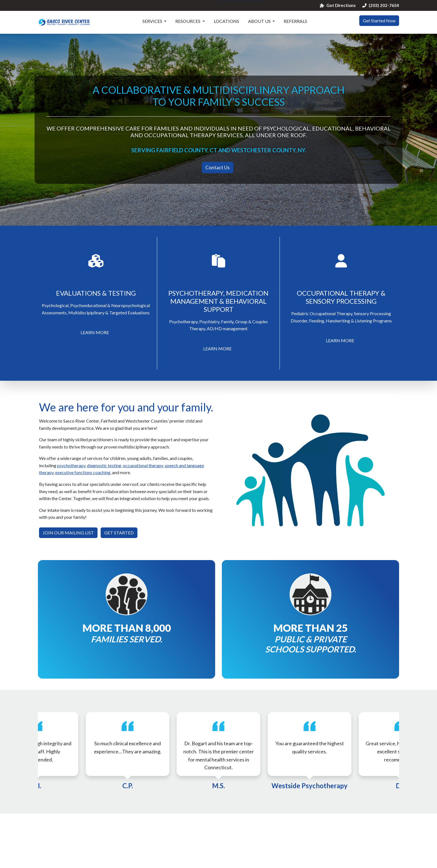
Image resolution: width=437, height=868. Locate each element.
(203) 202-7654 (381, 5)
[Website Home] (64, 22)
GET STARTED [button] (119, 533)
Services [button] (153, 21)
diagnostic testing (104, 465)
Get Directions (338, 5)
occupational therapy (143, 465)
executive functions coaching (83, 472)
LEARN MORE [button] (95, 332)
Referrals (295, 21)
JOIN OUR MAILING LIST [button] (68, 533)
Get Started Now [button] (379, 21)
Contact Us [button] (218, 167)
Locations (226, 21)
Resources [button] (188, 21)
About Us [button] (260, 21)
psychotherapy (71, 465)
